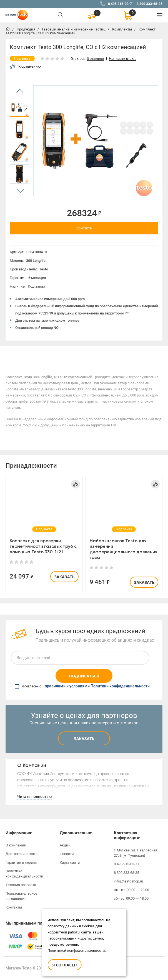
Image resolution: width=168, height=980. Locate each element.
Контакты (14, 907)
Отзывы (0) (78, 355)
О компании (16, 845)
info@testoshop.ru (128, 881)
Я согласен (64, 965)
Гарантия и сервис (21, 862)
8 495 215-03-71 (121, 4)
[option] (19, 108)
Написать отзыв (123, 59)
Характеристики (49, 355)
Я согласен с (82, 686)
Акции (65, 845)
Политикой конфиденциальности (76, 950)
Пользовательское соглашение (21, 896)
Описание (19, 355)
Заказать (84, 228)
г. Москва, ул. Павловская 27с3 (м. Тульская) (136, 853)
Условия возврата (21, 885)
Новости (67, 854)
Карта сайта (70, 862)
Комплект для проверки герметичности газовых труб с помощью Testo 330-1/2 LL (43, 546)
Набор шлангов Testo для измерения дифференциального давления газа (124, 549)
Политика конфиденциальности (24, 874)
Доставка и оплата (22, 854)
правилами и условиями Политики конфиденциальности (97, 686)
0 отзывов (95, 59)
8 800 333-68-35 (150, 4)
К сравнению (25, 66)
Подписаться (84, 676)
